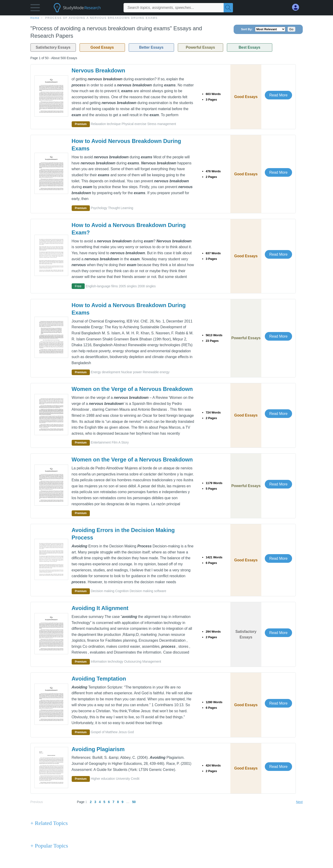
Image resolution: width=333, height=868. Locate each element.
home (35, 18)
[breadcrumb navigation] (167, 18)
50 (134, 802)
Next (299, 802)
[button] (35, 9)
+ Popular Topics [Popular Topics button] (49, 846)
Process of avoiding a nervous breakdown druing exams (101, 18)
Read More (278, 95)
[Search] (228, 8)
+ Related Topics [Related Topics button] (49, 823)
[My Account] (297, 7)
